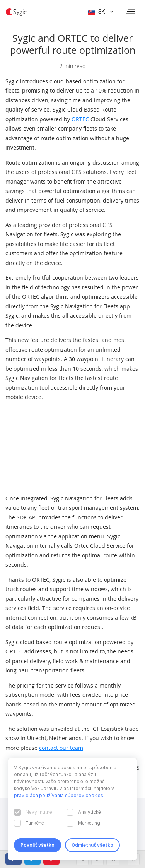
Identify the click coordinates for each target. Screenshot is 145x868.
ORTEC (80, 119)
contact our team (61, 748)
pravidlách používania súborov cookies (59, 795)
